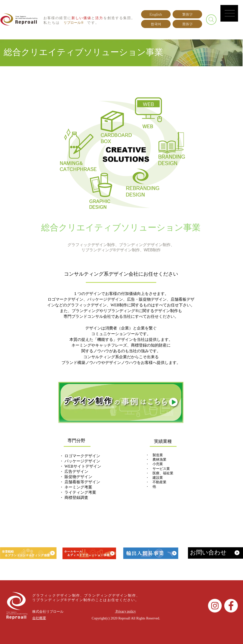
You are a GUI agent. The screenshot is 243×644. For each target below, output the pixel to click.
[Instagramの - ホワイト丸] (215, 606)
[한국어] (156, 24)
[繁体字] (187, 14)
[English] (156, 14)
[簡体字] (187, 24)
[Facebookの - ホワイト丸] (231, 606)
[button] (230, 13)
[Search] (211, 20)
